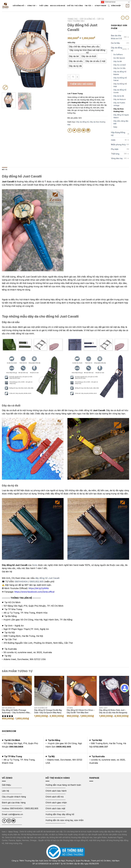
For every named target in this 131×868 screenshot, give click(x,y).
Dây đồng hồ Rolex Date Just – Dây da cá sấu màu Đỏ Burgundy (113, 711)
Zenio (35, 565)
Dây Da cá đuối (120, 65)
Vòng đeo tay (117, 158)
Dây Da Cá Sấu (119, 68)
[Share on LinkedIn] (88, 130)
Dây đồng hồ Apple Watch (121, 116)
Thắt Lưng (47, 3)
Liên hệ (5, 791)
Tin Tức (92, 3)
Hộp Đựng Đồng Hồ (118, 134)
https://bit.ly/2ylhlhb (39, 588)
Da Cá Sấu (115, 43)
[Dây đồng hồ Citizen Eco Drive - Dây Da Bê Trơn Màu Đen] (82, 691)
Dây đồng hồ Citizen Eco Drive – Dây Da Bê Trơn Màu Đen (81, 711)
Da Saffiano (118, 54)
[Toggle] (128, 37)
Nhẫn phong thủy (118, 145)
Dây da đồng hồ (88, 19)
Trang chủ (73, 19)
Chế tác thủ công (78, 3)
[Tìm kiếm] (109, 6)
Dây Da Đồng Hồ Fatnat (120, 79)
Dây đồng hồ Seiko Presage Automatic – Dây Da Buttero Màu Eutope (16, 711)
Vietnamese (108, 2)
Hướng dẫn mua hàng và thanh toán (63, 785)
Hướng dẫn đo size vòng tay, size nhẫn (65, 820)
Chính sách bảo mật (55, 808)
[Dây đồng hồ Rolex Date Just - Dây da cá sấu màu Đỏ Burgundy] (114, 691)
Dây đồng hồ (22, 3)
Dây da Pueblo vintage (119, 104)
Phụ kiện (115, 149)
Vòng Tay (35, 3)
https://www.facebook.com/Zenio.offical (34, 592)
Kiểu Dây (71, 43)
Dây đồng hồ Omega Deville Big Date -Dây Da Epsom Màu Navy (48, 711)
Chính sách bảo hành (56, 791)
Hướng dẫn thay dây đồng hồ (60, 814)
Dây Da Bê (118, 61)
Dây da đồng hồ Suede (120, 91)
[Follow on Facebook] (4, 821)
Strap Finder (23, 8)
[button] (8, 716)
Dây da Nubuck (120, 99)
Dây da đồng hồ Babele (120, 73)
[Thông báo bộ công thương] (65, 852)
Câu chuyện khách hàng (14, 797)
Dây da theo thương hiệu (119, 110)
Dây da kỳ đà (119, 96)
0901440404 (21, 582)
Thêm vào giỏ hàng (81, 84)
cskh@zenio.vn (16, 814)
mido (113, 140)
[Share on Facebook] (70, 130)
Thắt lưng (115, 154)
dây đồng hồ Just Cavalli (47, 578)
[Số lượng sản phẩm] (73, 77)
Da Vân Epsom (119, 58)
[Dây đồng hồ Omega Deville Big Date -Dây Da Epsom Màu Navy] (49, 691)
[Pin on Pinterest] (84, 130)
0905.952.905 (37, 582)
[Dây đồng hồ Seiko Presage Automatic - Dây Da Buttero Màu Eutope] (17, 691)
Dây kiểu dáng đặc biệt (121, 122)
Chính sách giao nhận (56, 803)
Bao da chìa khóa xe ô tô (116, 37)
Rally (115, 127)
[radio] (84, 47)
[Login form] (116, 6)
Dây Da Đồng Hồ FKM (120, 85)
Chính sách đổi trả (54, 797)
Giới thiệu (7, 785)
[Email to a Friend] (79, 130)
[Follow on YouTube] (13, 821)
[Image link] (33, 230)
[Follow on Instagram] (9, 821)
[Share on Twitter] (74, 130)
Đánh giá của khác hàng (14, 803)
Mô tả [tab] (5, 170)
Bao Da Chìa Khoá (61, 3)
